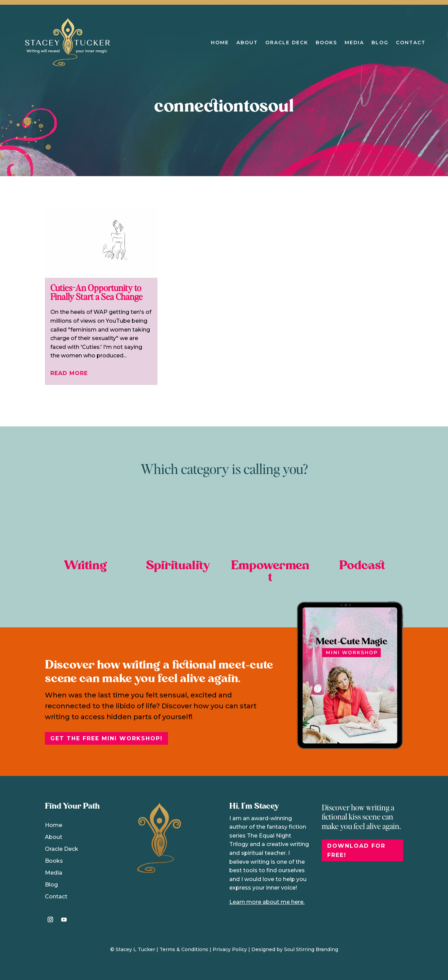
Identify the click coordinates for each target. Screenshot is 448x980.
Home (220, 43)
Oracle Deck (287, 43)
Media (354, 43)
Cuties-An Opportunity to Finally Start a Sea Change (96, 292)
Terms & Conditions (184, 949)
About (247, 43)
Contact (411, 43)
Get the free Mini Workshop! (106, 738)
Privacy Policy (230, 949)
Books (326, 43)
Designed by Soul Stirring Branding (295, 949)
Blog (380, 43)
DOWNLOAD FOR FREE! (356, 850)
